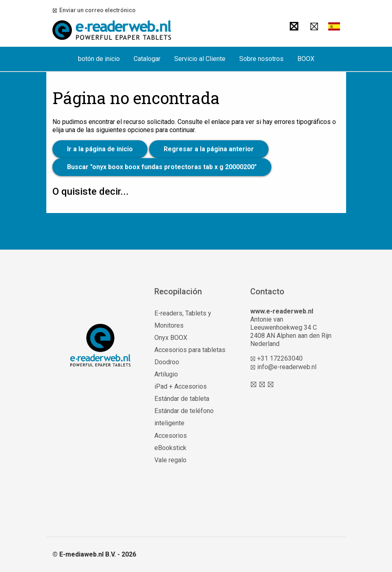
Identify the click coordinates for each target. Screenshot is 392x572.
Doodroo (167, 362)
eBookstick (170, 448)
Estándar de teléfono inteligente (184, 417)
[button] (334, 26)
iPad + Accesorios (181, 386)
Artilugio (166, 374)
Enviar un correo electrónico (96, 10)
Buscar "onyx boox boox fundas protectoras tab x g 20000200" (162, 167)
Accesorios (171, 436)
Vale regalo (170, 460)
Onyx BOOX (171, 338)
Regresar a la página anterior (209, 149)
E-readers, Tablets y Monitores (183, 319)
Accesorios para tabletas (190, 350)
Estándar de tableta (182, 399)
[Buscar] (292, 26)
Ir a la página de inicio (100, 149)
